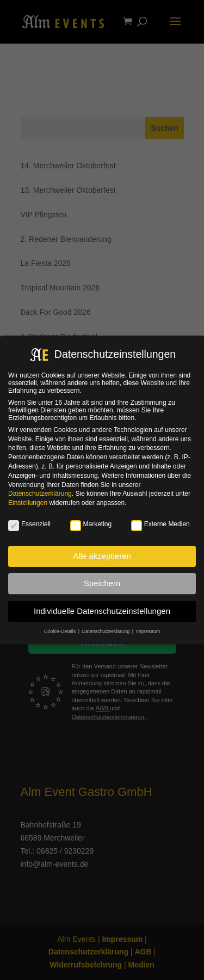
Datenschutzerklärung (40, 494)
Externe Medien (160, 524)
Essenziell (29, 524)
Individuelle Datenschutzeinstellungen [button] (102, 611)
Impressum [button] (148, 631)
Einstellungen (28, 503)
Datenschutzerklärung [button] (107, 631)
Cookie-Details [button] (61, 631)
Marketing (91, 524)
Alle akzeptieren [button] (102, 556)
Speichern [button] (102, 583)
